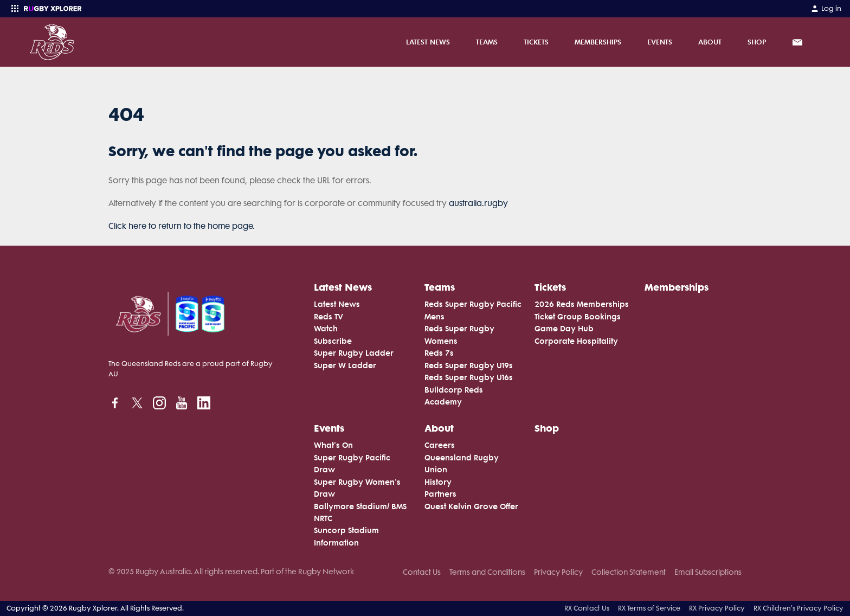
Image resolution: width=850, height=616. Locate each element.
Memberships (598, 42)
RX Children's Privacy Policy (799, 608)
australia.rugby (478, 203)
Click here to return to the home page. (182, 226)
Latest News (428, 42)
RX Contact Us (587, 608)
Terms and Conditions (487, 572)
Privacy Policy (558, 572)
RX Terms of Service (649, 608)
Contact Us (422, 572)
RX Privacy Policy (717, 608)
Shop (757, 42)
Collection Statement (629, 572)
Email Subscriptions (708, 572)
